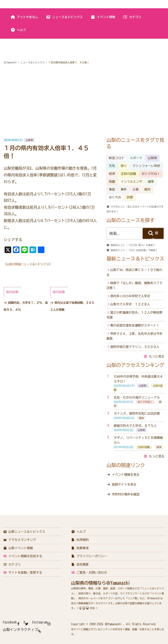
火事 (136, 189)
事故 (112, 189)
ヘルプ (18, 30)
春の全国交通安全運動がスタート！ (135, 325)
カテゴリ (132, 17)
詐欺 (130, 197)
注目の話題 (128, 174)
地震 (112, 182)
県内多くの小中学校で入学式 (130, 296)
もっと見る (157, 356)
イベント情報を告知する (23, 556)
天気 (112, 166)
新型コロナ (117, 158)
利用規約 (80, 540)
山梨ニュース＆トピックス (24, 532)
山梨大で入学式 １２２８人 (130, 304)
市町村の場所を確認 (126, 494)
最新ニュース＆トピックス (135, 259)
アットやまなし (24, 17)
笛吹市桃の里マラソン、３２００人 (135, 347)
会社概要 (80, 564)
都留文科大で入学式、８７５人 (135, 426)
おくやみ (115, 197)
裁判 (147, 189)
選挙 (151, 182)
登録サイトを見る (124, 484)
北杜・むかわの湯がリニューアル (137, 398)
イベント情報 (103, 17)
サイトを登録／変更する (23, 573)
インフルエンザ (131, 182)
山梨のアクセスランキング (135, 365)
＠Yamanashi (114, 624)
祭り (124, 166)
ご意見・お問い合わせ (89, 573)
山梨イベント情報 (18, 548)
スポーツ (136, 158)
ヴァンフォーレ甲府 (146, 166)
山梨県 (29, 140)
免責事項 (80, 548)
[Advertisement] (84, 101)
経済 (112, 174)
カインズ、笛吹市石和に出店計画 (137, 413)
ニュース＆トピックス (64, 17)
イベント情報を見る (126, 475)
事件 (124, 189)
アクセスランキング (20, 540)
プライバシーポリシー (89, 556)
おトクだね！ (151, 174)
